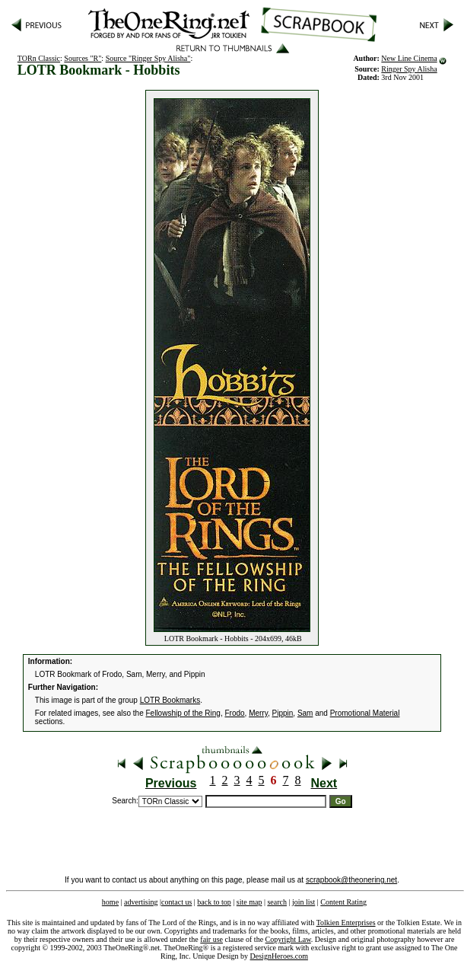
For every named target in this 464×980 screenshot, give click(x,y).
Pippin (283, 713)
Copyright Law (288, 939)
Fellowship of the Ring (183, 713)
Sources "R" (83, 58)
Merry (258, 713)
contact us (176, 902)
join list (304, 902)
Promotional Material (365, 713)
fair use (211, 939)
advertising (141, 902)
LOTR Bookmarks (170, 700)
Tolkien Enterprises (346, 923)
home (110, 902)
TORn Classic (39, 58)
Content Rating (343, 902)
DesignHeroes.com (279, 956)
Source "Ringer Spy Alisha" (148, 58)
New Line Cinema (409, 58)
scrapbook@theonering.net (351, 880)
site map (249, 902)
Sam (305, 713)
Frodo (234, 713)
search (277, 902)
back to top (214, 902)
